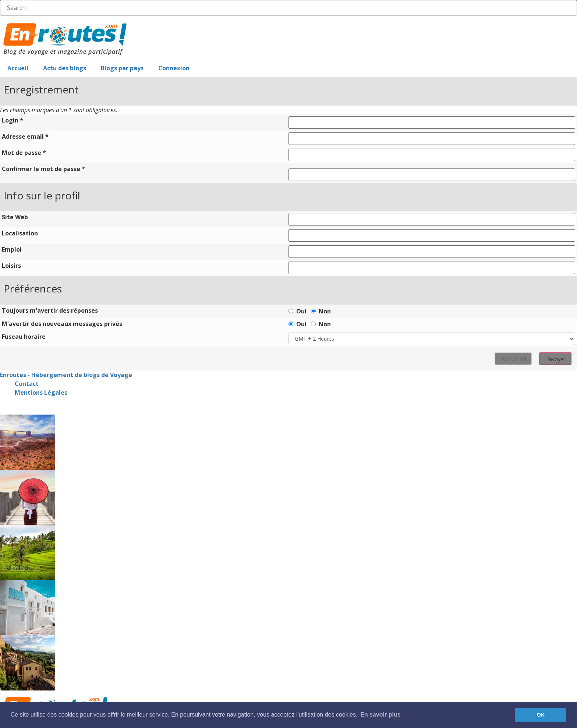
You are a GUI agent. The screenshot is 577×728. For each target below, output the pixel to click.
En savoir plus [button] (380, 715)
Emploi (12, 249)
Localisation (20, 233)
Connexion (174, 68)
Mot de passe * (24, 153)
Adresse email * (25, 136)
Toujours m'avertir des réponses (50, 310)
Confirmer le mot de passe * (43, 169)
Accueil (18, 68)
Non (321, 311)
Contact (27, 384)
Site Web (15, 217)
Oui (298, 311)
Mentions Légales (41, 393)
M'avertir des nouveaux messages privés (62, 324)
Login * (13, 120)
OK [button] (541, 715)
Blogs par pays (122, 68)
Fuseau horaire (24, 337)
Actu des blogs (65, 68)
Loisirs (11, 266)
